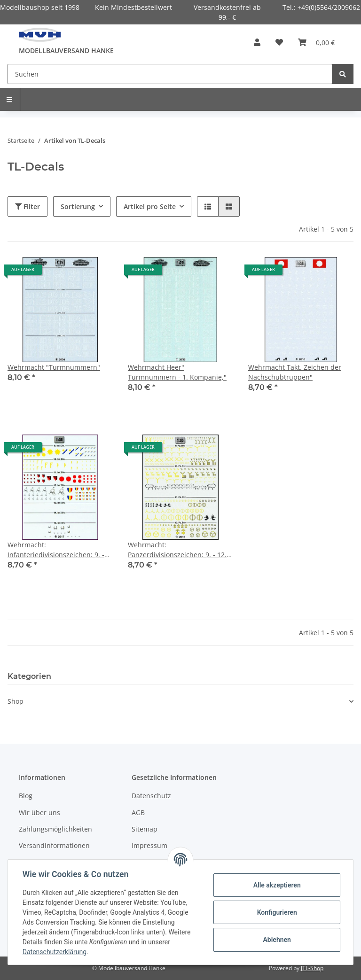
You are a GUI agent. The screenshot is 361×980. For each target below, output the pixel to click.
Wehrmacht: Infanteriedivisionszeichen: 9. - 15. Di (56, 550)
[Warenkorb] (316, 42)
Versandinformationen (54, 845)
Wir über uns (39, 813)
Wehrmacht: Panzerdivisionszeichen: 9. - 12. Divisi (177, 550)
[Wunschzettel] (279, 42)
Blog (26, 796)
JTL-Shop (312, 968)
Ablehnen (276, 940)
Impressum (149, 845)
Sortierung (78, 206)
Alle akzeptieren (276, 885)
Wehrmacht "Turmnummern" (54, 367)
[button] (257, 42)
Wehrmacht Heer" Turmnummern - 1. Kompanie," (177, 372)
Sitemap (145, 829)
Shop (16, 701)
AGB (138, 813)
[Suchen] (170, 74)
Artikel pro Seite (150, 206)
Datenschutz (151, 796)
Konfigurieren (276, 912)
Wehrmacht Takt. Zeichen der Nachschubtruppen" (295, 372)
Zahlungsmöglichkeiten (55, 829)
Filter (27, 206)
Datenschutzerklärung (55, 952)
